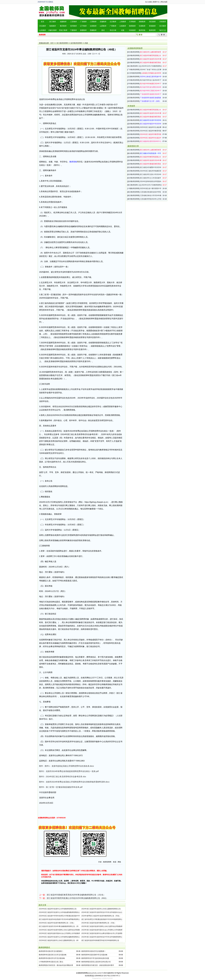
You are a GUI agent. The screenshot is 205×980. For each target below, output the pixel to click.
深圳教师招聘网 (133, 94)
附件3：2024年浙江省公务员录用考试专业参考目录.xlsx (63, 777)
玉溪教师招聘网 (133, 77)
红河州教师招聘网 (134, 73)
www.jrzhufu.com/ (94, 973)
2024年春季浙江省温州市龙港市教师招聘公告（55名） (101, 916)
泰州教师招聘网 (133, 199)
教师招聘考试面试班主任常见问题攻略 (53, 955)
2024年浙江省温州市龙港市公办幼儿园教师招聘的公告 (101, 909)
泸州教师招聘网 (133, 80)
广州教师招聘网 (133, 70)
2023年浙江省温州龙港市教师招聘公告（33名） (99, 923)
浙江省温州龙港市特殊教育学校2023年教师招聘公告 (100, 940)
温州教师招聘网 (76, 43)
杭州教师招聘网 (133, 171)
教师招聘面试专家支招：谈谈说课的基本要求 (98, 965)
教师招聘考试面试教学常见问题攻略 (94, 955)
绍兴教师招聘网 (133, 52)
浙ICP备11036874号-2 (112, 976)
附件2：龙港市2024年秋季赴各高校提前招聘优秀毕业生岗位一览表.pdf (69, 771)
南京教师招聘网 (133, 192)
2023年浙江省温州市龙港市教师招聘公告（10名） (57, 923)
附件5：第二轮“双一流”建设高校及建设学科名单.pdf (61, 787)
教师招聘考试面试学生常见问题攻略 (52, 958)
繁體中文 (156, 2)
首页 (52, 43)
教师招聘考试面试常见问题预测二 (51, 951)
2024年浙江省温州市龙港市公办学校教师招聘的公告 (58, 909)
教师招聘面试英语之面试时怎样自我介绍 (96, 962)
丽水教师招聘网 (133, 153)
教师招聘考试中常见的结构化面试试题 (95, 958)
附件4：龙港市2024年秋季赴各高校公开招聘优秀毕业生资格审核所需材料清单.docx (74, 782)
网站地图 (164, 2)
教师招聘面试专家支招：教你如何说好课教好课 (56, 965)
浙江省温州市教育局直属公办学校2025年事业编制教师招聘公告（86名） (77, 898)
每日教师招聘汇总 (134, 66)
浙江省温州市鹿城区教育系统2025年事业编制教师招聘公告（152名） (76, 895)
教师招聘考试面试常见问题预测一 (94, 951)
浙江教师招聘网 (62, 43)
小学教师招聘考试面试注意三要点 (51, 962)
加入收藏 (148, 2)
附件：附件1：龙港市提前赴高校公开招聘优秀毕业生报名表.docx (67, 766)
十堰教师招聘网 (133, 188)
